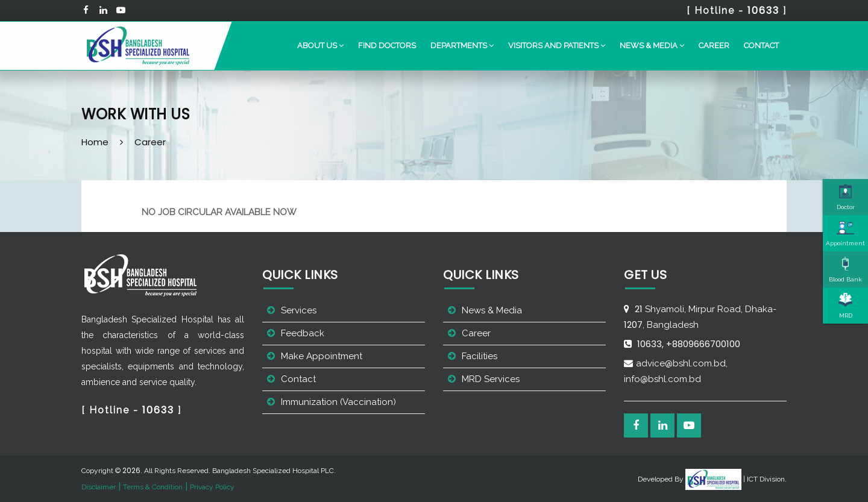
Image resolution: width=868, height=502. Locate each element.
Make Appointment (322, 356)
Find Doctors (387, 45)
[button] (320, 46)
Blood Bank (845, 269)
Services (299, 310)
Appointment (845, 233)
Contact (761, 45)
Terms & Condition (153, 487)
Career (714, 45)
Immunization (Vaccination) (338, 402)
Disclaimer (99, 487)
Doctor (846, 197)
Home (95, 142)
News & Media (492, 310)
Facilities (480, 356)
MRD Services (491, 379)
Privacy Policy (212, 487)
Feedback (303, 333)
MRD (846, 306)
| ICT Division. (736, 479)
